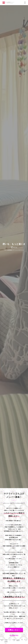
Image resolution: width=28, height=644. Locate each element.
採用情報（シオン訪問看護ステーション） (6, 641)
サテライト (10, 640)
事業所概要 (2, 640)
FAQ (22, 640)
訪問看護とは (14, 640)
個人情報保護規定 (18, 640)
